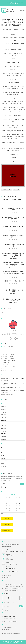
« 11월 (2, 514)
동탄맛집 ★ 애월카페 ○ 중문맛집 (8, 395)
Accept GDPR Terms (7, 487)
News (23, 29)
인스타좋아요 (13, 161)
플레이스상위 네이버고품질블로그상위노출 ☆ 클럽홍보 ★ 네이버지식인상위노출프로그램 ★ (13, 255)
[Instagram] (15, 338)
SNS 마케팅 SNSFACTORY (9, 616)
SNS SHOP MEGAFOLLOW (10, 619)
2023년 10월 (4, 409)
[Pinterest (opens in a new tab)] (12, 4)
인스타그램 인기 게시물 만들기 (9, 354)
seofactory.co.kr (11, 568)
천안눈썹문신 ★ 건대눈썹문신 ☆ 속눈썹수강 (13, 200)
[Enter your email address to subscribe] (13, 484)
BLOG (3, 447)
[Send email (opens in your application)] (17, 4)
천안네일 (10, 190)
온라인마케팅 (4, 461)
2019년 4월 (4, 426)
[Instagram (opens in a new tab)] (14, 4)
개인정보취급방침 (7, 575)
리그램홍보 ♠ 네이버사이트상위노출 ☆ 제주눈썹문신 (13, 209)
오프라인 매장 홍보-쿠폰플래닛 (9, 367)
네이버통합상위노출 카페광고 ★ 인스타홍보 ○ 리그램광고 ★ (13, 300)
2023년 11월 (4, 407)
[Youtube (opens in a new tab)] (16, 4)
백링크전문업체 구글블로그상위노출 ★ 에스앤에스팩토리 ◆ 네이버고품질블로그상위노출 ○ (13, 273)
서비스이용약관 (7, 578)
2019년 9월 (4, 412)
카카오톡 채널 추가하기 (7, 519)
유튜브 (3, 464)
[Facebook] (11, 338)
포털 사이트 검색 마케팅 (8, 371)
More (3, 450)
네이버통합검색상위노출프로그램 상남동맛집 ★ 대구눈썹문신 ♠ (13, 218)
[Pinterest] (18, 338)
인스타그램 (4, 466)
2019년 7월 (4, 417)
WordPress (16, 642)
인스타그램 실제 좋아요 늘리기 (9, 358)
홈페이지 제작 (6, 364)
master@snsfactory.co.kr (13, 564)
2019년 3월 (4, 428)
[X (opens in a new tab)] (9, 4)
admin (5, 29)
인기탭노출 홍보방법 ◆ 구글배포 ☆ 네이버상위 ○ (13, 245)
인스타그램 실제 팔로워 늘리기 (9, 356)
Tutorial (3, 458)
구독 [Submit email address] (22, 484)
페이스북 (3, 469)
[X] (8, 338)
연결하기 (15, 154)
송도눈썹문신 (17, 190)
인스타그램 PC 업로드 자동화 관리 (10, 352)
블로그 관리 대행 (6, 369)
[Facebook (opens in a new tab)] (11, 4)
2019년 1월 (3, 434)
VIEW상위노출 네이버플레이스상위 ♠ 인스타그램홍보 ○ (13, 291)
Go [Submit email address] (21, 606)
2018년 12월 (4, 436)
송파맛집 (4, 190)
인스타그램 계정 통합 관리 (8, 350)
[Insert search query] (13, 313)
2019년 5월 (4, 423)
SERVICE (3, 455)
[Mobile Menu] (22, 10)
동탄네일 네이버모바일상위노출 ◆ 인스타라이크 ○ (13, 227)
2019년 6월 (4, 420)
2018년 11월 (4, 439)
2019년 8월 (4, 415)
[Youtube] (21, 598)
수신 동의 (6, 610)
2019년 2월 (4, 431)
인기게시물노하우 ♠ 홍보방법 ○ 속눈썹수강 (13, 281)
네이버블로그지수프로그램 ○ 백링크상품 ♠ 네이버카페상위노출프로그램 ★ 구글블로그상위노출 (13, 264)
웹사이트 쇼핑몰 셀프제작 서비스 (10, 621)
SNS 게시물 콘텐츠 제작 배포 (9, 362)
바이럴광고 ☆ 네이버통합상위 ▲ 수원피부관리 (11, 388)
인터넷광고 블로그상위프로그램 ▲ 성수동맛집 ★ (13, 236)
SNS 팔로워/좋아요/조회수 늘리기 (10, 360)
